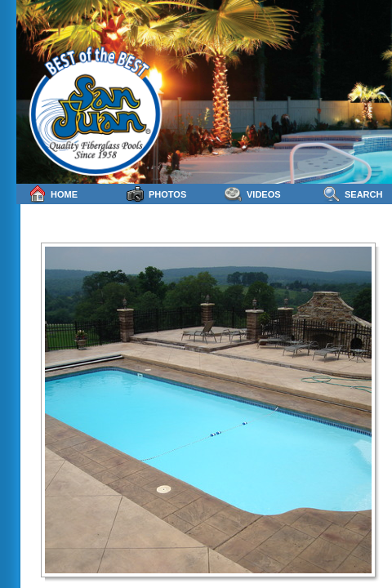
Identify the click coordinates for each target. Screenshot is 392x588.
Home (53, 194)
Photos (156, 194)
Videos (253, 194)
